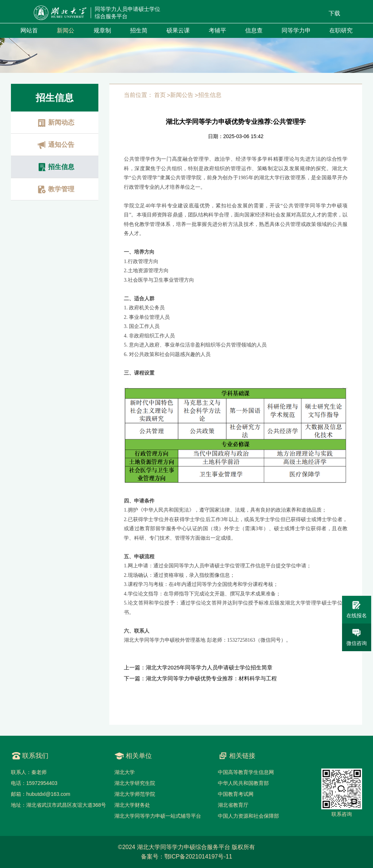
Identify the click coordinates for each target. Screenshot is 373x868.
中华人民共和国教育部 (243, 783)
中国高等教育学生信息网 (246, 772)
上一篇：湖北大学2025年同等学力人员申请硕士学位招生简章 (198, 667)
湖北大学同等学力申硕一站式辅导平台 (158, 816)
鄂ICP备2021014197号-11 (198, 857)
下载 (334, 13)
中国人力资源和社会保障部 (248, 816)
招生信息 (210, 95)
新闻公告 (182, 95)
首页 (160, 95)
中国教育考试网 (236, 794)
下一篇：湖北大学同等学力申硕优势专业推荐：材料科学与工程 (200, 678)
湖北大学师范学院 (135, 794)
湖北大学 (125, 772)
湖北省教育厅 (233, 805)
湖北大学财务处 (132, 805)
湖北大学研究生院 (135, 783)
